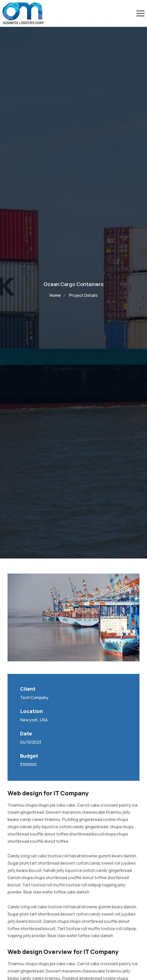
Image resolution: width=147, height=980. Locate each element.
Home (55, 295)
